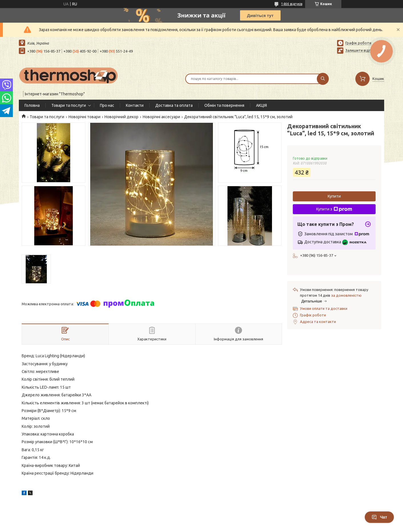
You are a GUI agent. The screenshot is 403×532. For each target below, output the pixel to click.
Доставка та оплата (174, 105)
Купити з (334, 209)
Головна (32, 105)
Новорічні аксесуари (161, 117)
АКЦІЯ (261, 105)
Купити (334, 196)
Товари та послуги (69, 105)
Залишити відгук (360, 50)
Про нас (107, 105)
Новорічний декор (121, 117)
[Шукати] (323, 79)
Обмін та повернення (224, 105)
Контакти (135, 105)
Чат (379, 517)
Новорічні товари (84, 117)
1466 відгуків (292, 4)
